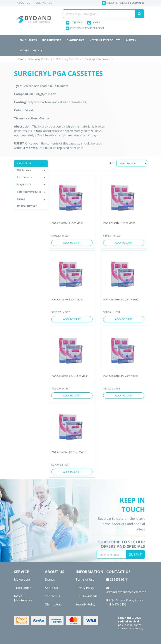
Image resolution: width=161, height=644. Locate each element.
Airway (131, 40)
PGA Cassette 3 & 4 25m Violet (70, 376)
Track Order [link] (22, 588)
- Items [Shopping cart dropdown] (74, 23)
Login (94, 23)
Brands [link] (50, 579)
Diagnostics (75, 40)
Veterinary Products (105, 40)
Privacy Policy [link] (85, 588)
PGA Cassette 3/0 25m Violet (120, 376)
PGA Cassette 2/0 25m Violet (120, 299)
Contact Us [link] (52, 596)
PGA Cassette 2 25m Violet (67, 299)
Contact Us (44, 3)
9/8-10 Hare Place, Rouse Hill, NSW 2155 (125, 602)
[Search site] (139, 14)
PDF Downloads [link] (86, 596)
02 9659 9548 (117, 579)
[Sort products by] (132, 163)
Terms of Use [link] (85, 579)
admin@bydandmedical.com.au (127, 590)
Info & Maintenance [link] (23, 598)
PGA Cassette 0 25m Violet (67, 223)
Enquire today (123, 3)
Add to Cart (72, 243)
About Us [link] (51, 588)
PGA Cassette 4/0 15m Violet (69, 452)
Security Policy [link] (85, 604)
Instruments (52, 40)
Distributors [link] (53, 604)
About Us (23, 3)
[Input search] (99, 14)
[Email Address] (111, 554)
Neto (120, 631)
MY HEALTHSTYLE (31, 50)
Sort (112, 163)
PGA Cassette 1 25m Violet (119, 223)
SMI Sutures (28, 40)
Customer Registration (85, 28)
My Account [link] (22, 579)
